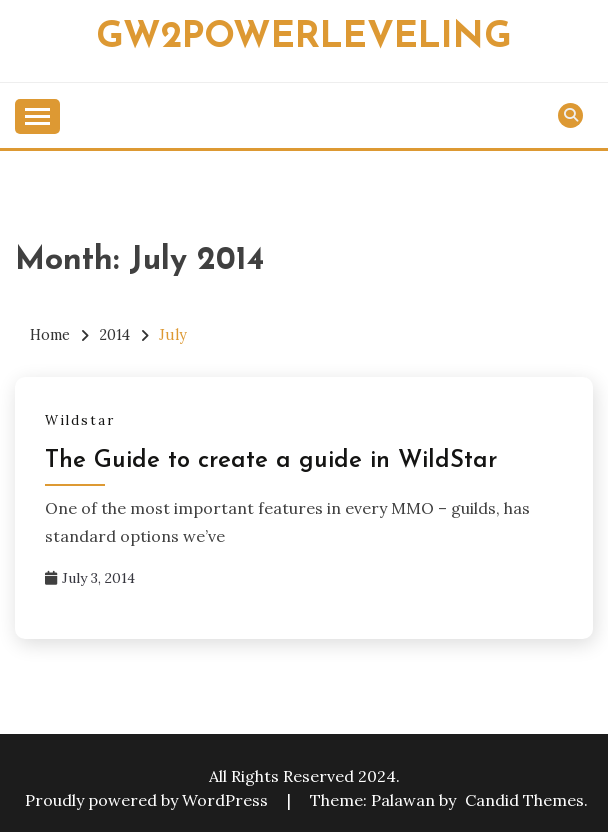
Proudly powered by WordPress (148, 800)
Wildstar (80, 420)
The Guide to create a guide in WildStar (271, 461)
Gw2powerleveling (304, 37)
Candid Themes (524, 800)
